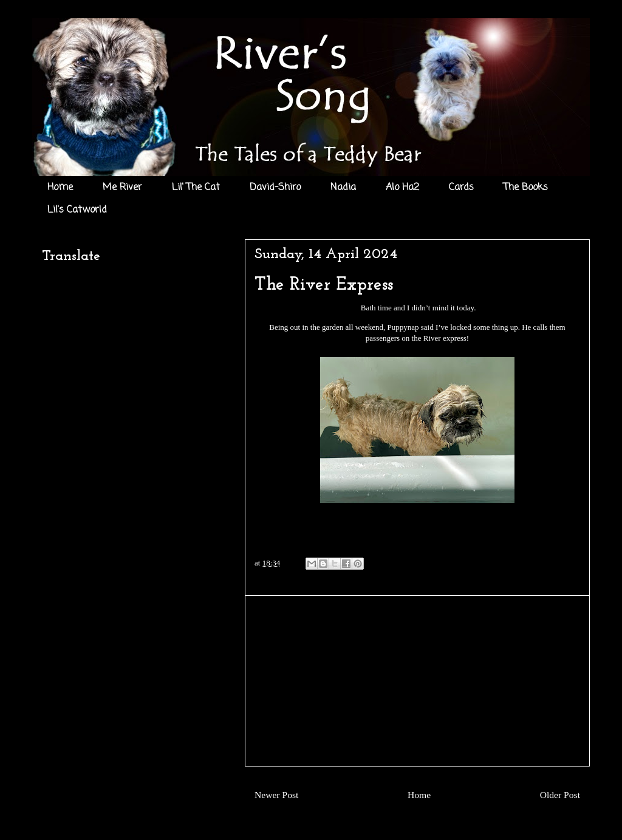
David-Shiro (275, 188)
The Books (526, 188)
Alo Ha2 (402, 188)
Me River (122, 188)
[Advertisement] (417, 681)
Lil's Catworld (77, 210)
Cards (461, 188)
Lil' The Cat (196, 188)
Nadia (343, 188)
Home (60, 188)
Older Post (560, 795)
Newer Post (276, 795)
